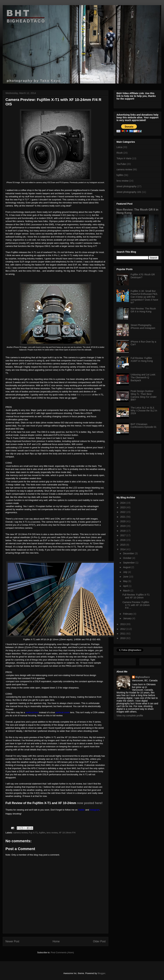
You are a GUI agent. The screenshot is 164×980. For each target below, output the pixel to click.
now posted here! (90, 803)
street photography (127, 186)
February (128, 614)
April (126, 586)
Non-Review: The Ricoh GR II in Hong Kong (143, 310)
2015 (123, 545)
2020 (123, 521)
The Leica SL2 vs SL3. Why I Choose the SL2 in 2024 (144, 411)
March (127, 591)
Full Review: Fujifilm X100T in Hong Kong (142, 359)
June (126, 577)
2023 (123, 507)
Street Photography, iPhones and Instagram (143, 327)
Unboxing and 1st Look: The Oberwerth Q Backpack (143, 377)
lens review (52, 833)
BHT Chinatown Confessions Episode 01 (144, 426)
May (126, 581)
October (128, 558)
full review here (83, 215)
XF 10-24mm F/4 (67, 833)
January (128, 618)
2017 (123, 535)
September (129, 563)
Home (56, 941)
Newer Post (12, 941)
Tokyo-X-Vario (124, 158)
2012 (123, 629)
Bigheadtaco (143, 677)
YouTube (121, 164)
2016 (123, 540)
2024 (123, 503)
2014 (123, 549)
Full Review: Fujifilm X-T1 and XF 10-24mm (136, 596)
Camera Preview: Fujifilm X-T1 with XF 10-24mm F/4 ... (136, 605)
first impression (84, 395)
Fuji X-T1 (33, 833)
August (127, 567)
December (129, 553)
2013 (123, 624)
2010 (123, 638)
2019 (123, 526)
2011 (123, 634)
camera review (20, 833)
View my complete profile (130, 716)
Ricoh (120, 153)
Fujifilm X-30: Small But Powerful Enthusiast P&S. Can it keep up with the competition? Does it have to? (144, 297)
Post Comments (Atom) (62, 952)
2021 (123, 517)
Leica (119, 147)
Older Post (99, 941)
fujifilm (42, 833)
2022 (123, 512)
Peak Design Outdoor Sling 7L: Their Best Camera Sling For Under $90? (144, 395)
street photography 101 (129, 192)
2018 (123, 531)
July (125, 572)
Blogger (101, 973)
